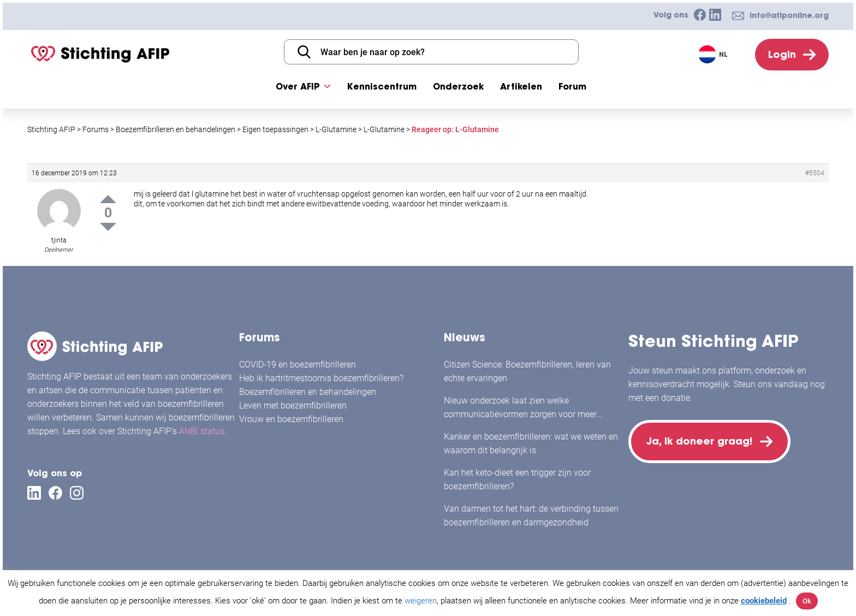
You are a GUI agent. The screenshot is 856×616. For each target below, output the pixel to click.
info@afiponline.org (789, 15)
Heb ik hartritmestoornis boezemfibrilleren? (321, 378)
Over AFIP (298, 86)
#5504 (815, 173)
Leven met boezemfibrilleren (293, 405)
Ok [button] (807, 601)
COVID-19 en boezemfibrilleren (298, 365)
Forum (572, 86)
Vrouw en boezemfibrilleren (291, 419)
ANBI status (202, 431)
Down (108, 227)
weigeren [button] (421, 601)
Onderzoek (458, 86)
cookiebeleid (764, 601)
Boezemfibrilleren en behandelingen (308, 392)
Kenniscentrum (382, 86)
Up (108, 199)
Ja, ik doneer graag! (699, 441)
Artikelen (521, 86)
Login (782, 54)
